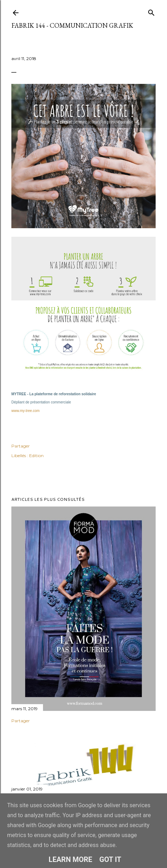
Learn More (71, 859)
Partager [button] (21, 446)
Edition (36, 456)
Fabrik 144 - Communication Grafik (72, 25)
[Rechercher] (151, 11)
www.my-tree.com (25, 411)
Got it (111, 859)
